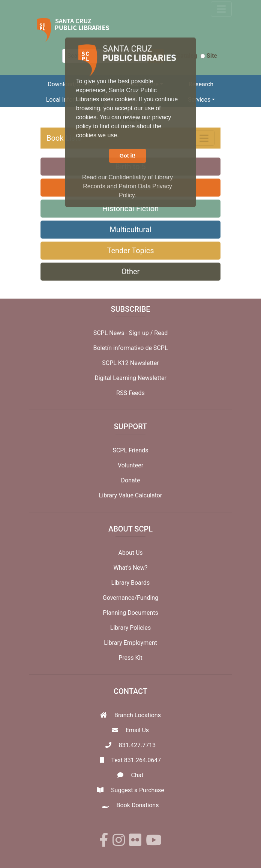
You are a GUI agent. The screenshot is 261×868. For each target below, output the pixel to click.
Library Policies (130, 628)
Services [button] (199, 100)
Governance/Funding (130, 598)
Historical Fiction (130, 209)
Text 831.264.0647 (136, 760)
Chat (137, 775)
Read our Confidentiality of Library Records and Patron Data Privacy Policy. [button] (127, 186)
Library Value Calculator (131, 495)
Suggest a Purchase (138, 790)
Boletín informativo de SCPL (131, 348)
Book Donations (138, 805)
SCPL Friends (130, 450)
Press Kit (130, 658)
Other (131, 272)
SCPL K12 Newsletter (130, 363)
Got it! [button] (127, 156)
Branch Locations (138, 715)
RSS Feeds (130, 393)
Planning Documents (130, 613)
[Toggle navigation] (221, 9)
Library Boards (131, 583)
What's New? (131, 568)
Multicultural (131, 230)
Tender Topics (130, 251)
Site (209, 56)
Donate (131, 480)
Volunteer (130, 465)
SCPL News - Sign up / (124, 333)
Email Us (137, 730)
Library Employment (130, 643)
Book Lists (64, 138)
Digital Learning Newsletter (130, 378)
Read (161, 333)
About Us (130, 553)
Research (201, 84)
